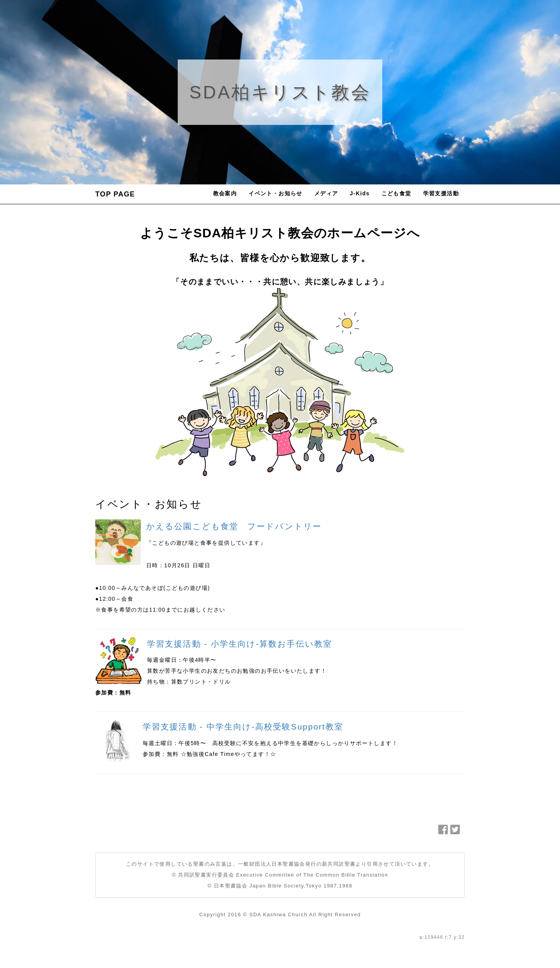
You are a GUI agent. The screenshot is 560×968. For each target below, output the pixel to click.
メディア (326, 193)
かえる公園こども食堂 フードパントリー (234, 526)
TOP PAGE (115, 194)
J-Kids (360, 193)
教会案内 (225, 193)
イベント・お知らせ (276, 193)
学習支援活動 (441, 193)
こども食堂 (396, 193)
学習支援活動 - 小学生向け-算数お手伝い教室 (240, 644)
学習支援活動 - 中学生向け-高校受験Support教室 (243, 727)
